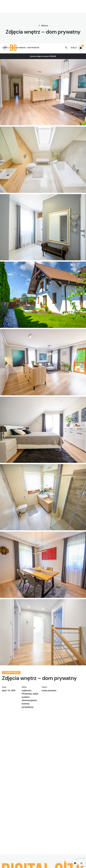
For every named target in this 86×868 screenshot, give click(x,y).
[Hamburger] (5, 48)
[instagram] (81, 863)
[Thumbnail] (13, 48)
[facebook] (75, 863)
